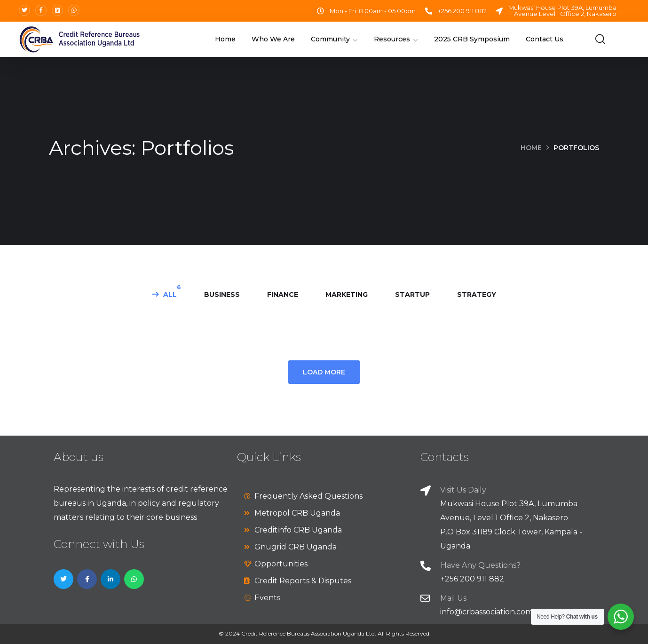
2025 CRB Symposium (472, 39)
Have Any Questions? (481, 565)
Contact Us (545, 39)
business (222, 294)
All (170, 294)
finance (283, 294)
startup (412, 294)
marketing (347, 294)
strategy (477, 294)
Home (225, 39)
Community (330, 39)
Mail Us (453, 598)
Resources (392, 39)
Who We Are (273, 39)
